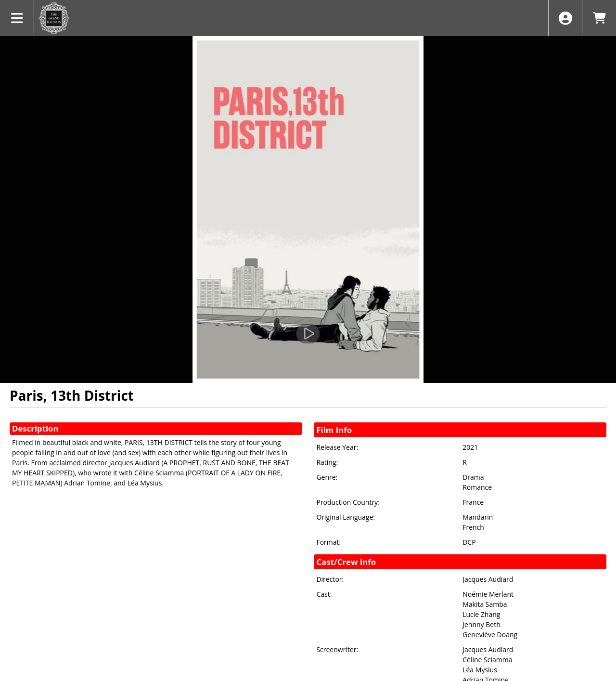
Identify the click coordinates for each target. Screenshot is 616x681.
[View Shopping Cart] (599, 18)
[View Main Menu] (17, 18)
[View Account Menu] (565, 18)
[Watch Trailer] (308, 334)
